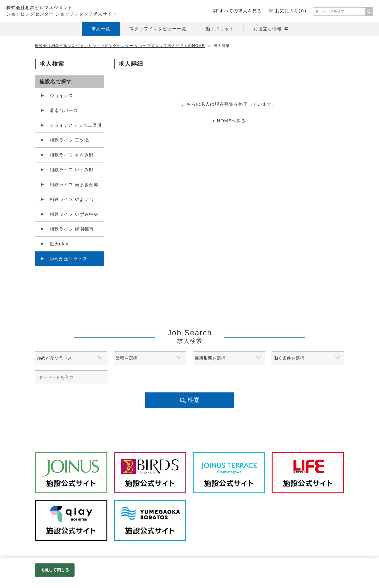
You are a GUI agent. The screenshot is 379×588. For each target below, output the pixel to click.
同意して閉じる (55, 570)
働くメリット (220, 29)
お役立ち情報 (268, 29)
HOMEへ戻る (231, 121)
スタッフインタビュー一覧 (158, 29)
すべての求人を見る (241, 11)
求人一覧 (101, 29)
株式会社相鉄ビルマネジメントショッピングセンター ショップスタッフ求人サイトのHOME (120, 46)
